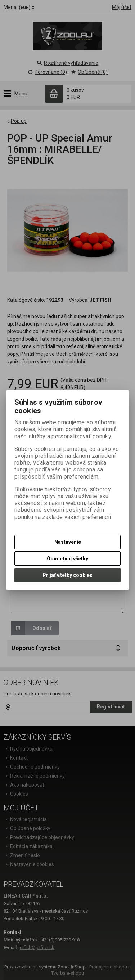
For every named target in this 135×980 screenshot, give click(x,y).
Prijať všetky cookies (67, 575)
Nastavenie (68, 542)
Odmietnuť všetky (67, 559)
